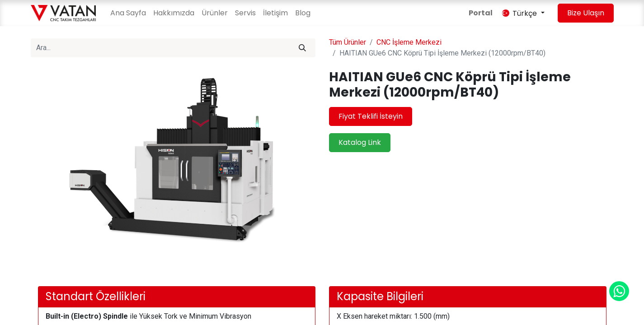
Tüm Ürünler (348, 42)
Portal (481, 13)
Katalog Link (360, 142)
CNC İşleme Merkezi (409, 42)
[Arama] (302, 48)
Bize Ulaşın (586, 13)
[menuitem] (128, 13)
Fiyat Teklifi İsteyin (371, 116)
